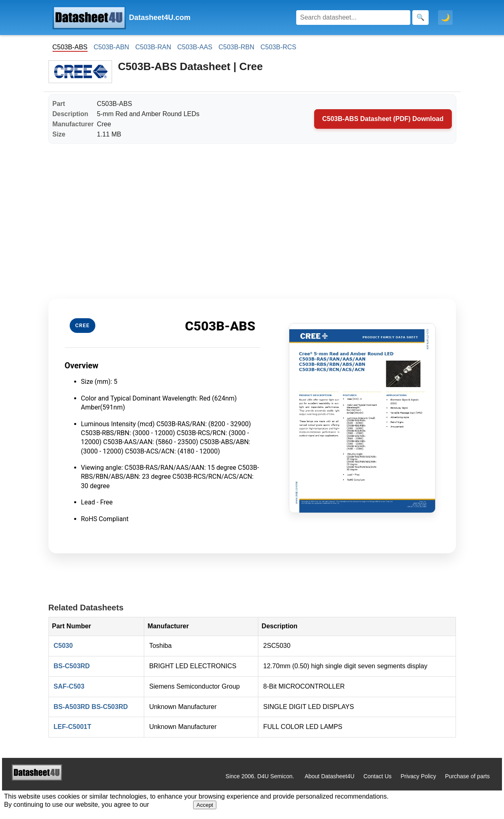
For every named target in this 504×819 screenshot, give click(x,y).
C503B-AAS (195, 47)
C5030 (63, 646)
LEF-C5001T (73, 727)
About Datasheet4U (330, 776)
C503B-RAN (153, 47)
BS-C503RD (72, 666)
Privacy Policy (418, 776)
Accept (205, 805)
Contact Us (377, 776)
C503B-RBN (236, 47)
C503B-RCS (278, 47)
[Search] (353, 18)
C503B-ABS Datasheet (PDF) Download (383, 119)
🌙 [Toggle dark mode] (445, 18)
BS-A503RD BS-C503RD (91, 707)
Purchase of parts (467, 776)
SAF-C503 (69, 686)
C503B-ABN (111, 47)
